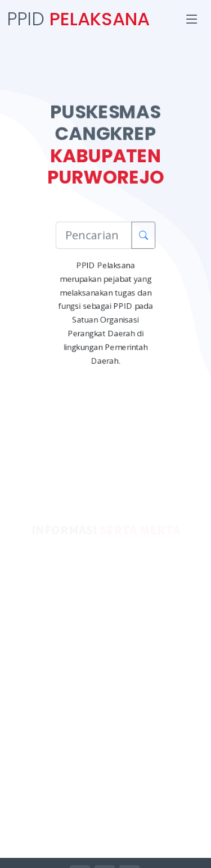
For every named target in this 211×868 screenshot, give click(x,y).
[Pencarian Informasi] (94, 235)
